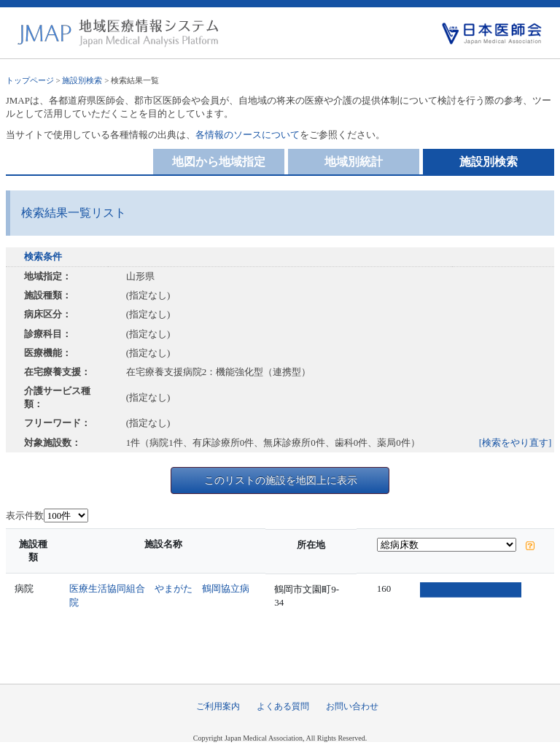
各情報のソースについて (248, 135)
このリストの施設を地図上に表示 (281, 480)
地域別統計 (354, 162)
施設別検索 (82, 80)
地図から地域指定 (219, 162)
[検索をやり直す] (516, 443)
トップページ (30, 80)
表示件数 (25, 516)
